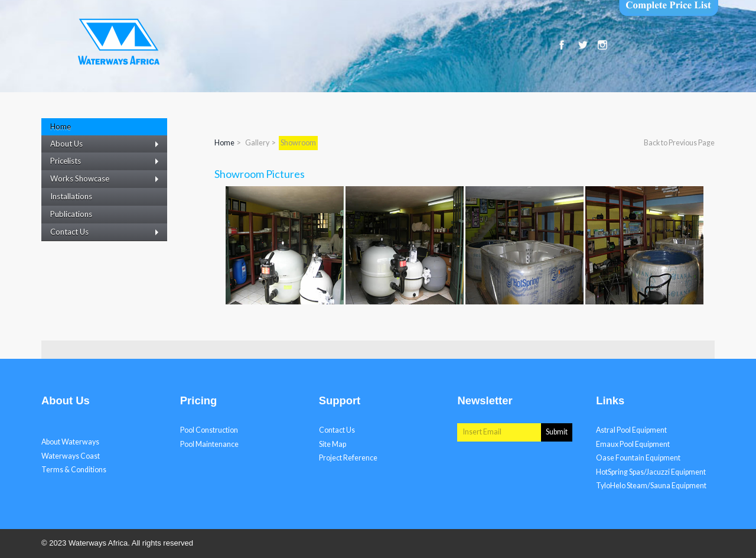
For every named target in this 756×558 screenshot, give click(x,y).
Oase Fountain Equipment (638, 458)
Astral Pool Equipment (631, 430)
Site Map (333, 444)
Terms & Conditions (74, 470)
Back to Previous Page (679, 143)
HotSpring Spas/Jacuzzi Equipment (651, 472)
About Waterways (70, 442)
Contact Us (337, 430)
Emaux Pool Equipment (633, 444)
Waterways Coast (71, 456)
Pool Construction (209, 430)
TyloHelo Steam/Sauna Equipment (651, 486)
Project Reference (348, 458)
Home (224, 143)
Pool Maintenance (209, 444)
